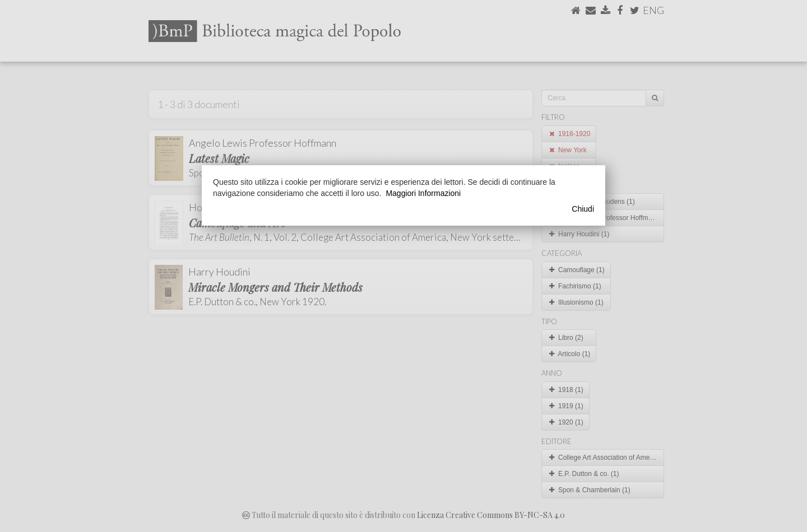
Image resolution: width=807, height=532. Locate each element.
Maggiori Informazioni (423, 193)
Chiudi (583, 209)
